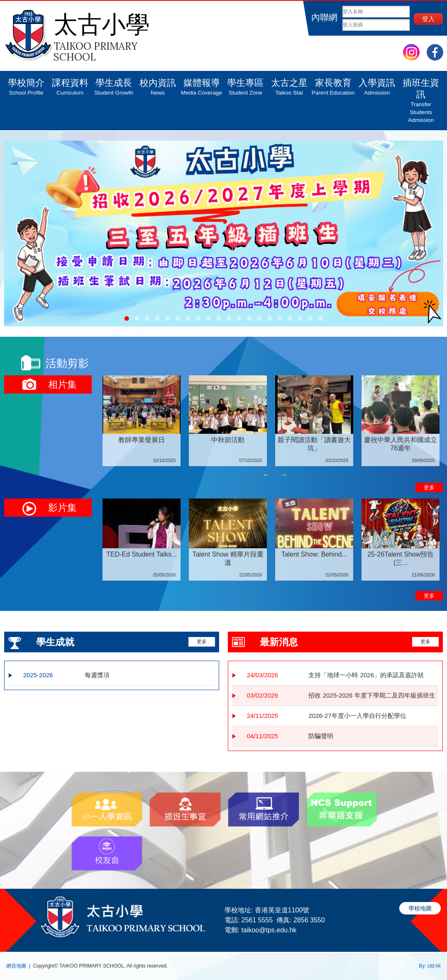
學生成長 (114, 84)
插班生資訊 (421, 97)
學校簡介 (26, 84)
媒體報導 (202, 84)
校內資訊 (158, 84)
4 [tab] (368, 472)
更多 (429, 488)
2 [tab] (195, 472)
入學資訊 (377, 84)
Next (284, 474)
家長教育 (333, 84)
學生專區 (245, 84)
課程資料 (70, 84)
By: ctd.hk (430, 966)
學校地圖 (420, 908)
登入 (428, 19)
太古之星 (289, 84)
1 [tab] (110, 472)
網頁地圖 (16, 966)
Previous (266, 474)
